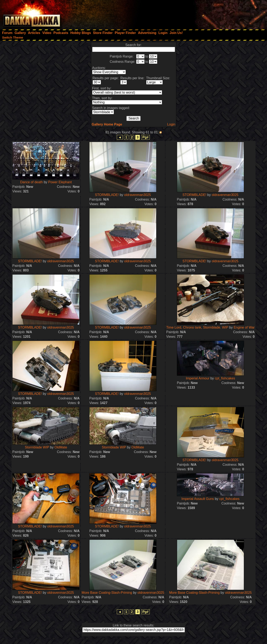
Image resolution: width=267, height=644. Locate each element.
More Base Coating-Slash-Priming (107, 593)
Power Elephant (60, 182)
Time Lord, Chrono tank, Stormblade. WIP (197, 327)
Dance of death (32, 182)
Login (171, 124)
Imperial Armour (198, 378)
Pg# (145, 137)
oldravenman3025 (137, 195)
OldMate (61, 447)
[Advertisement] (211, 14)
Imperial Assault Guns (198, 499)
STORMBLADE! (107, 195)
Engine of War (244, 327)
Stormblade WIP (37, 447)
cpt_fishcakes (225, 378)
